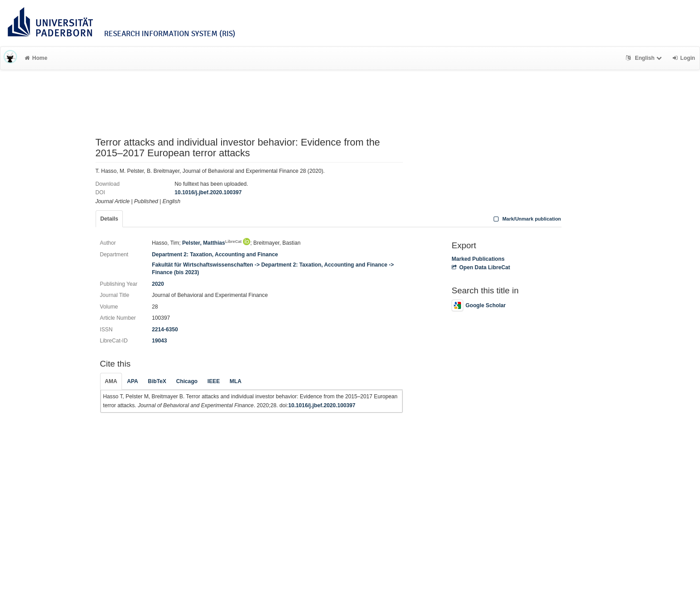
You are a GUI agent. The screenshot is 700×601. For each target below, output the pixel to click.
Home (36, 58)
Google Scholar (479, 305)
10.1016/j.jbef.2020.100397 (208, 192)
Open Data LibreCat (481, 267)
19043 (159, 341)
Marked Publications (478, 259)
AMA (111, 381)
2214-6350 (165, 330)
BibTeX (157, 381)
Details (109, 219)
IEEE (214, 381)
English (645, 58)
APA (132, 381)
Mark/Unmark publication (526, 219)
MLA (235, 381)
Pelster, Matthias (212, 243)
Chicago (187, 381)
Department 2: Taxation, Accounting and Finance (215, 255)
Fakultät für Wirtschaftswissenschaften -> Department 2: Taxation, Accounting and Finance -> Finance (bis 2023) (273, 269)
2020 (158, 284)
